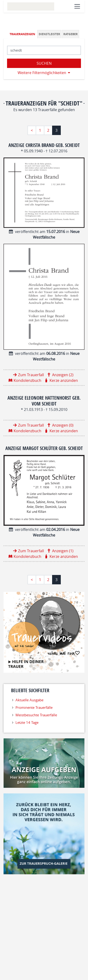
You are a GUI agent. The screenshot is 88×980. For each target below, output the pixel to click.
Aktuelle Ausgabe (29, 700)
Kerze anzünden (64, 380)
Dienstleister (49, 34)
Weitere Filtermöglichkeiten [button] (42, 73)
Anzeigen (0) (63, 425)
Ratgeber (71, 34)
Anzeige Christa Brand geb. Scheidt (44, 145)
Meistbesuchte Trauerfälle (36, 715)
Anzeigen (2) (63, 375)
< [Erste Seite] (32, 130)
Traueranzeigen (22, 34)
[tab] (23, 34)
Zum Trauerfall (31, 375)
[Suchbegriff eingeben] (44, 50)
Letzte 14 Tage (27, 722)
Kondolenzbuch (27, 380)
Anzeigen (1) (63, 551)
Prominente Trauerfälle (34, 707)
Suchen (44, 63)
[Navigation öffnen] (77, 6)
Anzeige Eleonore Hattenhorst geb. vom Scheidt (44, 401)
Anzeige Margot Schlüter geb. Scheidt (44, 448)
